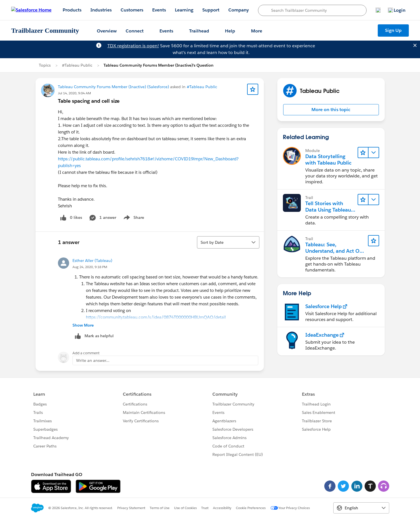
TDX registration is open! (133, 46)
